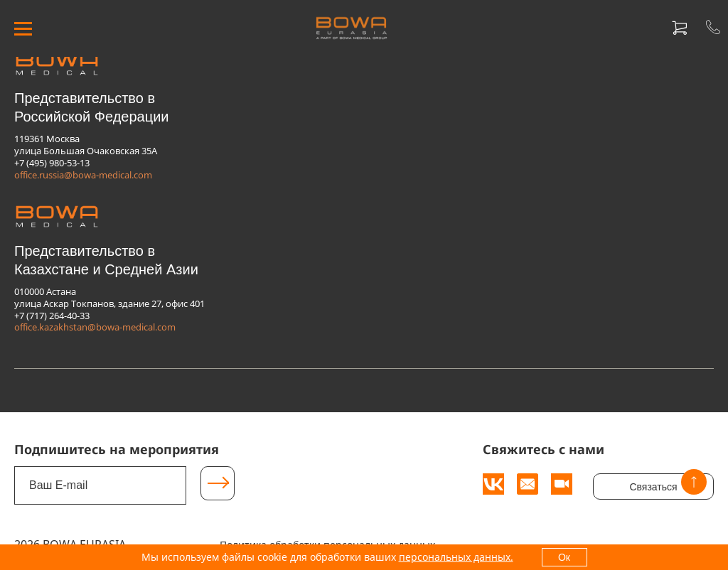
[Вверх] (694, 482)
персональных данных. (456, 557)
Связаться (653, 487)
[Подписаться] (218, 483)
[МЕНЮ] (23, 28)
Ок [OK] (564, 557)
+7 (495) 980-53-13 (52, 163)
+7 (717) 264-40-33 (52, 316)
